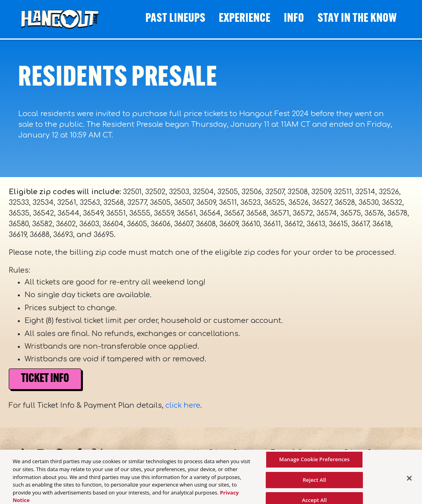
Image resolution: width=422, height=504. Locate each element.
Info (294, 19)
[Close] (409, 481)
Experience (245, 19)
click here (183, 405)
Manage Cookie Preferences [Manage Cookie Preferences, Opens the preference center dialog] (315, 462)
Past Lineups (176, 19)
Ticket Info (45, 379)
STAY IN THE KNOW (357, 19)
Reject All (314, 482)
